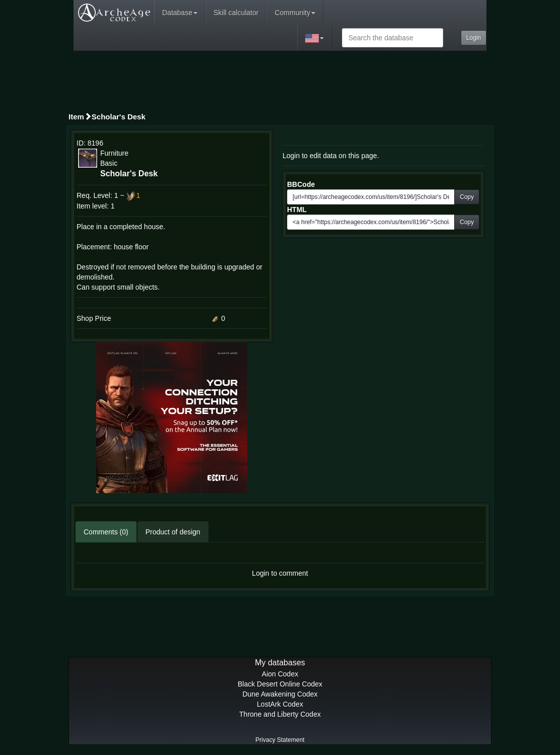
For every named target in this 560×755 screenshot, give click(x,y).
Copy (467, 197)
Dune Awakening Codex (280, 694)
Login (474, 38)
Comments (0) (106, 532)
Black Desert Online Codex (280, 684)
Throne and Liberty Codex (280, 714)
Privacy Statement (280, 740)
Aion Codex (280, 674)
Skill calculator (236, 13)
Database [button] (180, 13)
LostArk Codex (280, 704)
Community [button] (295, 13)
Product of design (173, 532)
